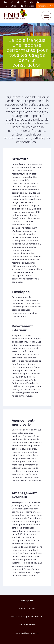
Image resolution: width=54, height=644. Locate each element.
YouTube (31, 2)
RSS (38, 2)
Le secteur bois (27, 609)
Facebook (12, 2)
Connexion (30, 6)
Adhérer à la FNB (45, 6)
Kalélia (36, 633)
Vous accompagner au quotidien (27, 616)
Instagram (18, 2)
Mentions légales (23, 633)
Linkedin (5, 2)
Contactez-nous (27, 624)
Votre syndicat (27, 601)
